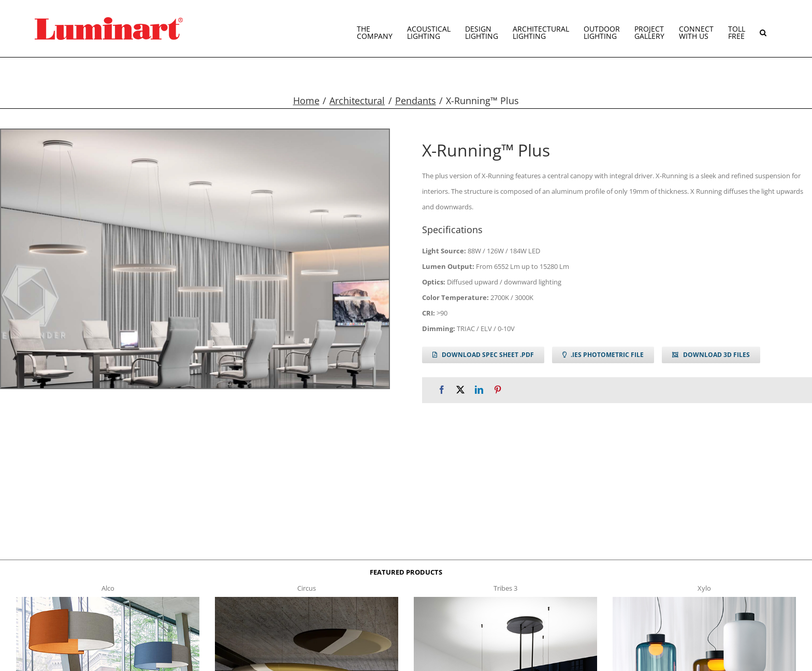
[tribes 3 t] (505, 600)
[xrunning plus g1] (195, 259)
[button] (763, 28)
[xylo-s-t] (704, 600)
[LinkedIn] (479, 390)
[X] (460, 390)
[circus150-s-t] (307, 600)
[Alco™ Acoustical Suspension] (108, 600)
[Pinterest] (498, 390)
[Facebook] (442, 390)
